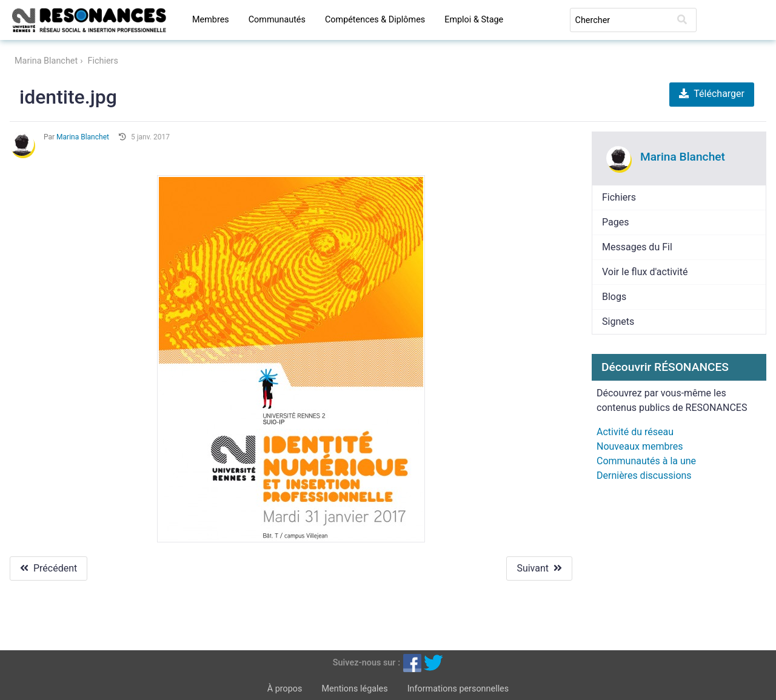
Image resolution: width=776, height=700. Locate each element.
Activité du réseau (635, 432)
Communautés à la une (646, 461)
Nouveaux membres (640, 446)
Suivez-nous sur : (366, 662)
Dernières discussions (644, 475)
